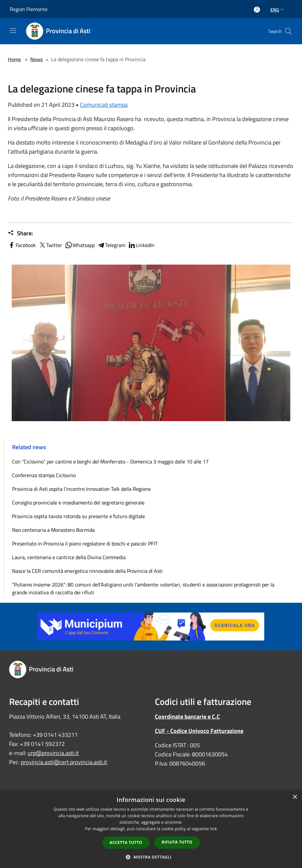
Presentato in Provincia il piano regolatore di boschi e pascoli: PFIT (85, 544)
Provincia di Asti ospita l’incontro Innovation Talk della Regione (81, 489)
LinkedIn (141, 245)
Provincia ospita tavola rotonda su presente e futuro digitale (78, 516)
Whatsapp (80, 245)
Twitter (50, 245)
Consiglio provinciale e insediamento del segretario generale (78, 503)
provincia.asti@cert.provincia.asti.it (64, 762)
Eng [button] (278, 10)
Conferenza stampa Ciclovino (44, 475)
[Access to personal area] (257, 10)
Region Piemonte (29, 9)
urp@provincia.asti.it (53, 753)
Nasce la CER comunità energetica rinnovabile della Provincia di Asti (87, 571)
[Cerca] (288, 31)
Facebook (22, 245)
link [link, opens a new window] (214, 829)
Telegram (111, 245)
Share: (20, 233)
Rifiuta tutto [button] (177, 842)
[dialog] (151, 829)
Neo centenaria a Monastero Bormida (53, 530)
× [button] (295, 797)
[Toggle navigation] (13, 31)
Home (14, 59)
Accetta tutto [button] (126, 842)
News (37, 59)
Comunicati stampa (104, 105)
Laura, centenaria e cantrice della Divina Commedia (69, 557)
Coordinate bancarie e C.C (187, 716)
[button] (151, 857)
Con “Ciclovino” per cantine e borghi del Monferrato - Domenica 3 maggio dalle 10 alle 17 (110, 462)
